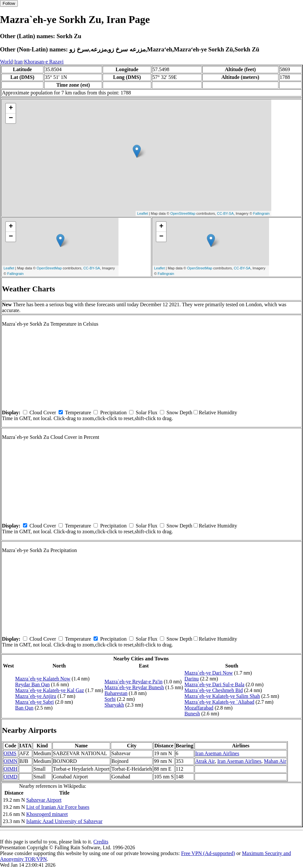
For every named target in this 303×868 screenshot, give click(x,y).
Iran (18, 62)
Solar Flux (146, 412)
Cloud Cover (43, 412)
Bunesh (192, 714)
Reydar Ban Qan (33, 684)
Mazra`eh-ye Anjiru (36, 696)
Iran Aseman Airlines (217, 753)
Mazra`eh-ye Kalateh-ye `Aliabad (219, 702)
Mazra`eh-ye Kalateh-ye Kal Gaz (50, 690)
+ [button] (11, 108)
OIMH (11, 769)
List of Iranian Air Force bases (58, 807)
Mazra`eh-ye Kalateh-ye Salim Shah (222, 696)
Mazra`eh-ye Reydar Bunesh (134, 687)
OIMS (10, 753)
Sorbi (110, 699)
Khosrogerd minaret (47, 814)
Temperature (78, 412)
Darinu (192, 679)
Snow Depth (179, 412)
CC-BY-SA (225, 213)
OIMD (11, 777)
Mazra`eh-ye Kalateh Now (43, 679)
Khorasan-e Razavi (44, 62)
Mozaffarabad (199, 708)
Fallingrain (261, 213)
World (6, 62)
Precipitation (113, 412)
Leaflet (143, 213)
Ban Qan (24, 708)
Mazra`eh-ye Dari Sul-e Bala (214, 684)
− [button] (11, 118)
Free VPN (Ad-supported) (208, 853)
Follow (9, 3)
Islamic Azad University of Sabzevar (64, 821)
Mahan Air (275, 761)
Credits (101, 842)
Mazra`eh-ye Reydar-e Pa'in (134, 682)
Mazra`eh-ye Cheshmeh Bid (214, 690)
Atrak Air (205, 761)
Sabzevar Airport (44, 800)
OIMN (11, 761)
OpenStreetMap (183, 213)
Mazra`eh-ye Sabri (35, 702)
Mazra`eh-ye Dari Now (209, 673)
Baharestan (116, 693)
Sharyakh (114, 705)
